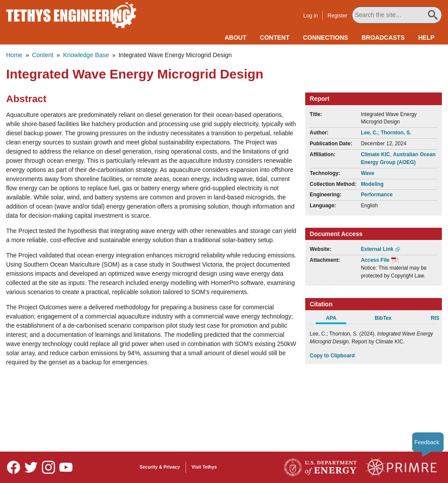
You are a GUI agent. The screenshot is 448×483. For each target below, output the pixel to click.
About (235, 38)
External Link (377, 249)
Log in (312, 16)
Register (339, 16)
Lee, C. (369, 133)
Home (14, 55)
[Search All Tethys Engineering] (398, 15)
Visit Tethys (204, 467)
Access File (375, 260)
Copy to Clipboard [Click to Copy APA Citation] (332, 356)
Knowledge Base (86, 55)
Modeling (372, 184)
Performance (377, 195)
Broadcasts (383, 38)
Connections (326, 38)
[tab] (336, 319)
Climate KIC (375, 154)
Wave (367, 173)
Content (275, 38)
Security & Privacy (160, 467)
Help (426, 38)
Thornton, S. (396, 133)
